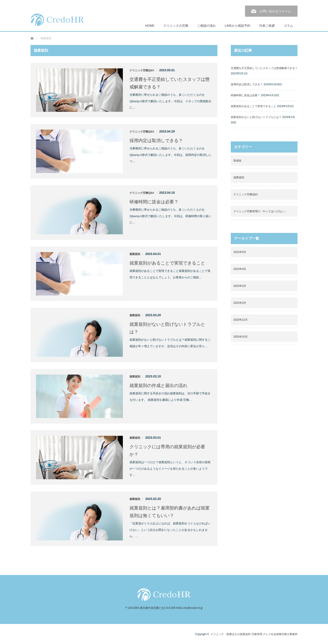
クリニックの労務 (176, 26)
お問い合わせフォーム (275, 11)
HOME (150, 26)
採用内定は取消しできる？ (156, 141)
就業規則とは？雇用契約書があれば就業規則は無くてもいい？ (170, 512)
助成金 (237, 161)
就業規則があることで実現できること (167, 263)
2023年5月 (240, 252)
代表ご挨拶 (267, 26)
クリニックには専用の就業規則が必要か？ (167, 450)
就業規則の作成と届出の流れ (158, 385)
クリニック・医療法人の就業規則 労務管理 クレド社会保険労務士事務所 (254, 634)
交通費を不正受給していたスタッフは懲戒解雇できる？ (170, 83)
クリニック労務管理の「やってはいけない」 (260, 211)
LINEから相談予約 (238, 26)
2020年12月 (241, 320)
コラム (288, 26)
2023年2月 (240, 303)
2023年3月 (240, 286)
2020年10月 (241, 337)
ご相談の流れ (207, 26)
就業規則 (135, 254)
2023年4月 (240, 269)
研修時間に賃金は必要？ (154, 202)
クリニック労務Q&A (142, 70)
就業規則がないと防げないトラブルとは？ (167, 328)
